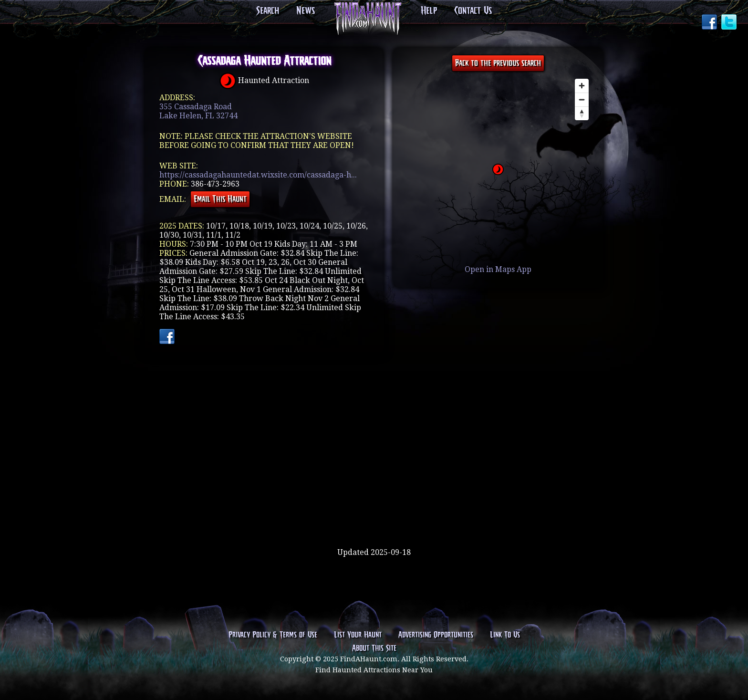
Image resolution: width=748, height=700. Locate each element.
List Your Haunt (358, 635)
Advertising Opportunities (436, 635)
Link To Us (505, 635)
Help (429, 11)
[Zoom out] (582, 99)
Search (268, 11)
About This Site (374, 648)
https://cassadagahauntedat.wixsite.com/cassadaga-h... (258, 175)
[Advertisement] (374, 517)
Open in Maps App (498, 269)
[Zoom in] (582, 86)
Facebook (710, 23)
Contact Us (473, 11)
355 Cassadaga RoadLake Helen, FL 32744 (198, 111)
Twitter (730, 23)
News (306, 11)
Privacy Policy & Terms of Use (273, 635)
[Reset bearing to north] (582, 113)
